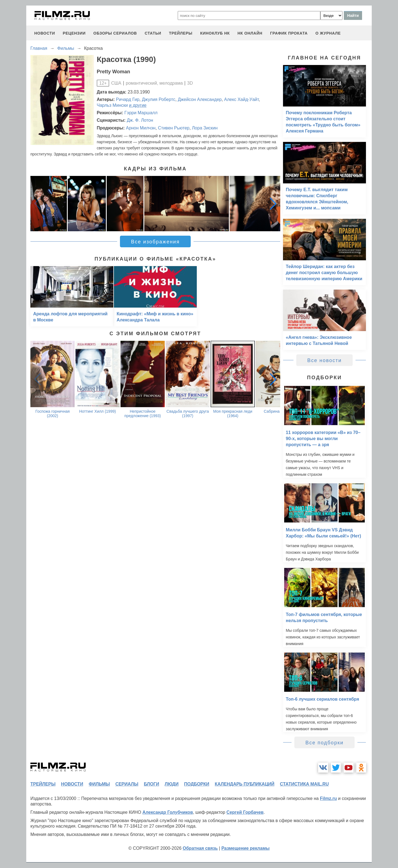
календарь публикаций (245, 784)
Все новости (325, 360)
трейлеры (181, 33)
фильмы (99, 784)
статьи (153, 33)
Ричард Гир (128, 99)
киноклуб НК (215, 33)
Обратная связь (200, 848)
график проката (289, 33)
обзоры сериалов (115, 33)
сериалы (127, 784)
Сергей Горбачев (245, 812)
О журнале (328, 33)
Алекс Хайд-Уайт (241, 99)
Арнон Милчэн (141, 128)
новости (45, 33)
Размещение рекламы (246, 848)
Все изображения (155, 242)
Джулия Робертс (159, 99)
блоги (151, 784)
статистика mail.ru (304, 784)
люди (172, 784)
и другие (138, 105)
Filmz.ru (328, 798)
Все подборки (324, 743)
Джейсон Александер (200, 99)
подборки (197, 784)
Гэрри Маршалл (141, 113)
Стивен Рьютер (174, 128)
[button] (273, 204)
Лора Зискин (205, 128)
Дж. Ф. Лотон (140, 120)
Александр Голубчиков (168, 812)
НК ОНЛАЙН (250, 33)
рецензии (74, 33)
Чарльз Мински (112, 105)
